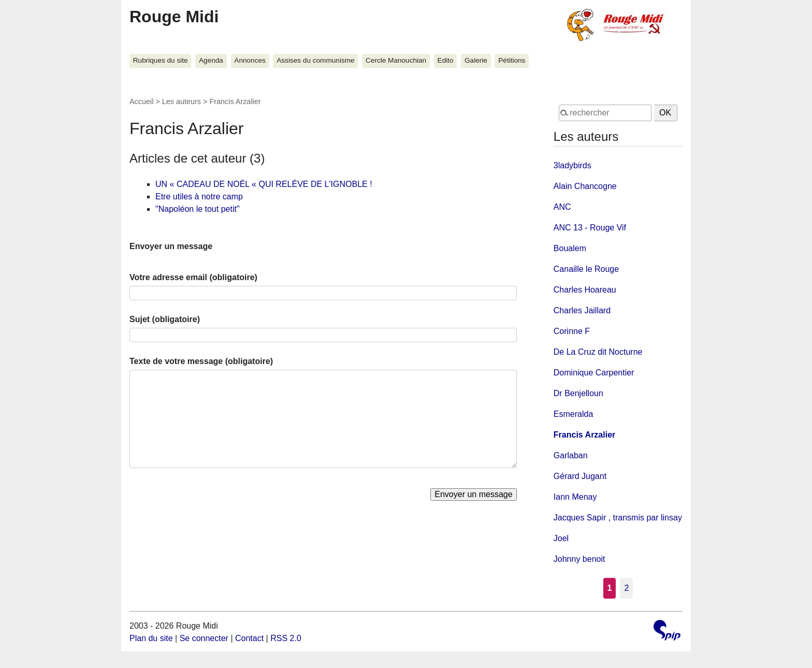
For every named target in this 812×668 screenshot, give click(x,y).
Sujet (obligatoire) (165, 319)
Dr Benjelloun (578, 393)
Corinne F (572, 331)
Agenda (211, 60)
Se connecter (204, 638)
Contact (249, 638)
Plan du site (151, 638)
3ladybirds (572, 165)
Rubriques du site (161, 60)
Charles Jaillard (582, 310)
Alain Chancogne (585, 186)
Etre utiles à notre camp (199, 197)
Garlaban (571, 455)
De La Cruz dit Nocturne (598, 352)
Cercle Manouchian (396, 60)
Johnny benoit (579, 559)
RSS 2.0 (286, 638)
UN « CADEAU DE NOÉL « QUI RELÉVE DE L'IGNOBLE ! (264, 184)
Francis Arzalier (584, 435)
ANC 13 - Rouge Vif (590, 228)
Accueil (141, 101)
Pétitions (512, 60)
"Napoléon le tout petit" (198, 209)
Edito (446, 60)
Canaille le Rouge (586, 269)
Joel (561, 538)
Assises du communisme (315, 60)
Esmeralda (573, 414)
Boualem (570, 248)
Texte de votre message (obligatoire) (201, 361)
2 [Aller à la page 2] (626, 588)
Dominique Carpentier (594, 373)
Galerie (476, 60)
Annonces (250, 60)
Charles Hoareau (585, 290)
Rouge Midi (174, 17)
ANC (562, 207)
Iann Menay (575, 497)
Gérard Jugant (580, 476)
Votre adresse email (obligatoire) (193, 277)
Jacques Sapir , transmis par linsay (618, 518)
